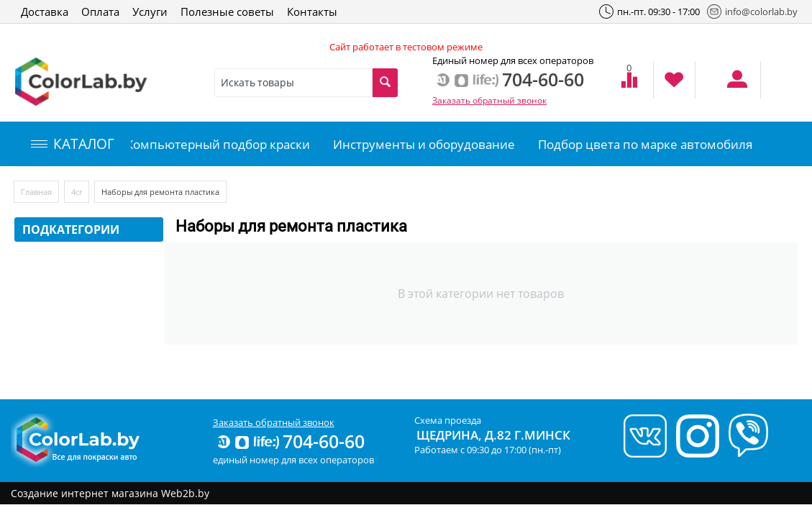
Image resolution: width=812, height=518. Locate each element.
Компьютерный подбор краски (218, 144)
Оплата (100, 12)
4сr (77, 192)
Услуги (150, 12)
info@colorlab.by (752, 12)
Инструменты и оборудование (424, 144)
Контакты (312, 12)
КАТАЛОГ (73, 144)
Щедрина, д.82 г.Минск (493, 435)
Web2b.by (185, 493)
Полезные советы (227, 12)
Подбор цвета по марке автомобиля (645, 144)
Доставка (45, 12)
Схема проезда (448, 420)
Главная (36, 192)
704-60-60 (290, 441)
